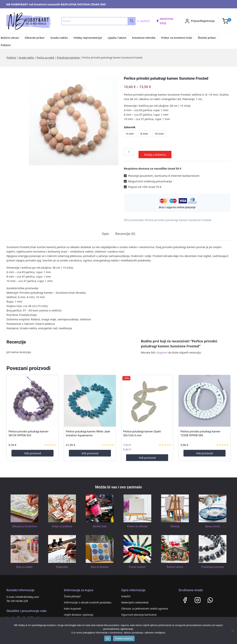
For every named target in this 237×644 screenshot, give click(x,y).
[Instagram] (198, 597)
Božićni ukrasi (10, 38)
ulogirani (162, 350)
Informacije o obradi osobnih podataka (88, 600)
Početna (11, 58)
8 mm (144, 134)
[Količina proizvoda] (129, 152)
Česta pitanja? (72, 594)
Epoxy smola (213, 524)
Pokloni (6, 45)
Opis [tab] (105, 231)
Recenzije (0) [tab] (125, 231)
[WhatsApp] (210, 597)
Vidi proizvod (32, 451)
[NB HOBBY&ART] (28, 21)
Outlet (143, 21)
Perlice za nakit (45, 58)
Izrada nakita (59, 38)
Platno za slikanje (137, 524)
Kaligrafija (62, 564)
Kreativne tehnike (144, 38)
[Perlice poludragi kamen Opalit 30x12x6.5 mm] (147, 398)
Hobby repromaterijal (88, 38)
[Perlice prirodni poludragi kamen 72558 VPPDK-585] (205, 398)
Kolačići (126, 594)
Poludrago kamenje (68, 58)
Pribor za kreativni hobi (177, 38)
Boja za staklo (24, 564)
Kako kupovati (72, 606)
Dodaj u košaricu (155, 152)
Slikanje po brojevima (24, 524)
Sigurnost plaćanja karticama (139, 612)
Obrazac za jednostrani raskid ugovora (145, 606)
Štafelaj (175, 524)
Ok (108, 639)
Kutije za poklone (62, 524)
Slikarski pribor (35, 38)
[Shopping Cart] (227, 21)
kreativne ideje (165, 21)
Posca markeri (137, 564)
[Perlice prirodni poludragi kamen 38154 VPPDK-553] (32, 398)
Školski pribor (207, 38)
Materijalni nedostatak (135, 600)
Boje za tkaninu (100, 564)
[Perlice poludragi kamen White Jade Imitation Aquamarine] (90, 398)
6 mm (130, 134)
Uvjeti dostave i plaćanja (79, 612)
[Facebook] (185, 597)
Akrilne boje (100, 524)
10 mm (159, 134)
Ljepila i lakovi (117, 38)
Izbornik (130, 127)
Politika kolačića (124, 639)
